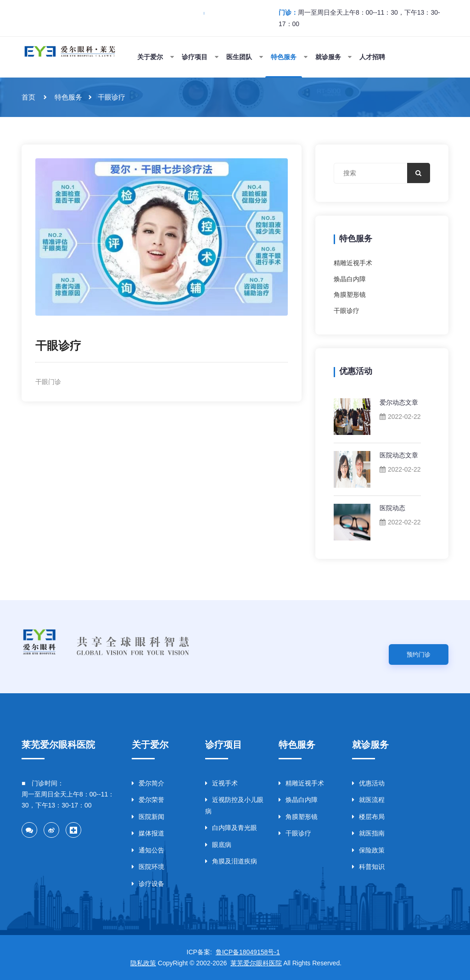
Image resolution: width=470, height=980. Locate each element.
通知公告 (148, 850)
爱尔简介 (148, 783)
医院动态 (392, 508)
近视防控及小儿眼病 (234, 805)
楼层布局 (368, 817)
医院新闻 (148, 817)
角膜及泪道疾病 (231, 861)
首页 (28, 97)
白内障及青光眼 (231, 828)
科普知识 (368, 867)
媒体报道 (148, 833)
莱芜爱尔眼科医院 (256, 963)
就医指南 (368, 833)
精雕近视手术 (353, 263)
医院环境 (148, 867)
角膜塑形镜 (350, 295)
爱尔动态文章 (399, 402)
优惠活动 (368, 783)
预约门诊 (419, 654)
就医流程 (368, 800)
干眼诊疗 (112, 97)
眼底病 (218, 845)
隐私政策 (143, 963)
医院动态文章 (399, 455)
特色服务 (68, 97)
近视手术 (221, 783)
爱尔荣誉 (148, 800)
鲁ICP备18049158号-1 (248, 952)
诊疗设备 (148, 884)
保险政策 (368, 850)
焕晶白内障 (350, 279)
